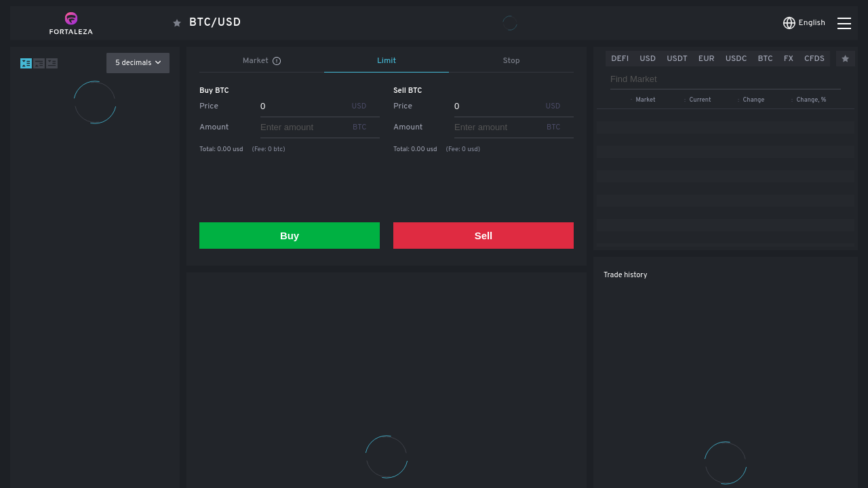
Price (209, 106)
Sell (484, 236)
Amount (214, 127)
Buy (290, 236)
